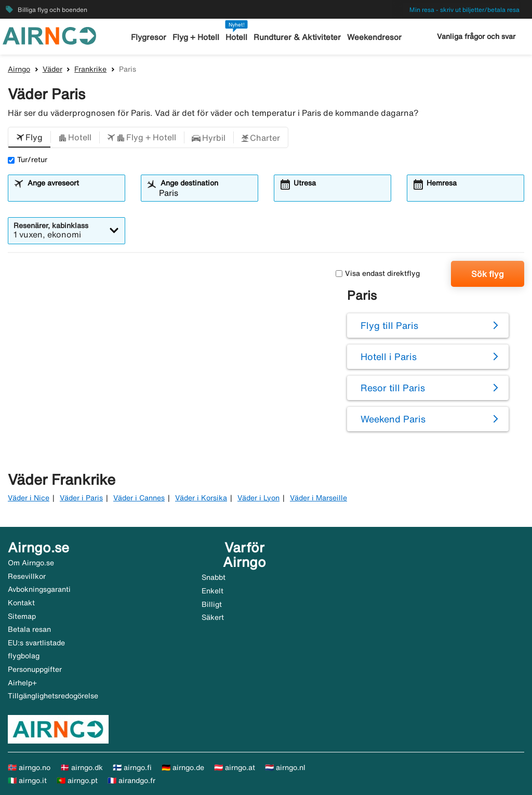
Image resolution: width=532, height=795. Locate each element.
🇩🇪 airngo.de (183, 767)
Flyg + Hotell (196, 37)
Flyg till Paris (389, 325)
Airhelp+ (22, 683)
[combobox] (73, 193)
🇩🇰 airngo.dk (82, 767)
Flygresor (149, 37)
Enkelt (212, 591)
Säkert (213, 617)
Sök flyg (488, 274)
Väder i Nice (29, 498)
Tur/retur (28, 160)
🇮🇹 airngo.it (27, 780)
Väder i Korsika (201, 498)
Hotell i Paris (389, 356)
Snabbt (214, 577)
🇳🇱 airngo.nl (285, 767)
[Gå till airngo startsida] (49, 35)
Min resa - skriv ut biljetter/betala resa (464, 10)
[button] (29, 138)
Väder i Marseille (318, 498)
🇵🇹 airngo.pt (77, 780)
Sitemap (22, 616)
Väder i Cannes (139, 498)
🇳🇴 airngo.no (29, 767)
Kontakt (21, 603)
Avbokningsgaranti (39, 589)
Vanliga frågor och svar (476, 36)
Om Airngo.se (31, 563)
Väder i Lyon (258, 498)
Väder (52, 69)
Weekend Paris (393, 419)
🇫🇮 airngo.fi (132, 767)
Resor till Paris (393, 388)
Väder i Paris (81, 498)
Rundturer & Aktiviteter (297, 37)
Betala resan (29, 629)
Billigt (212, 604)
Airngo (19, 69)
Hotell (237, 37)
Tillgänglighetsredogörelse (53, 696)
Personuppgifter (35, 669)
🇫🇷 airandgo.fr (131, 780)
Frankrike (90, 69)
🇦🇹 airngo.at (235, 767)
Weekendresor (374, 37)
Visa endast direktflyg (378, 273)
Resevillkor (27, 576)
